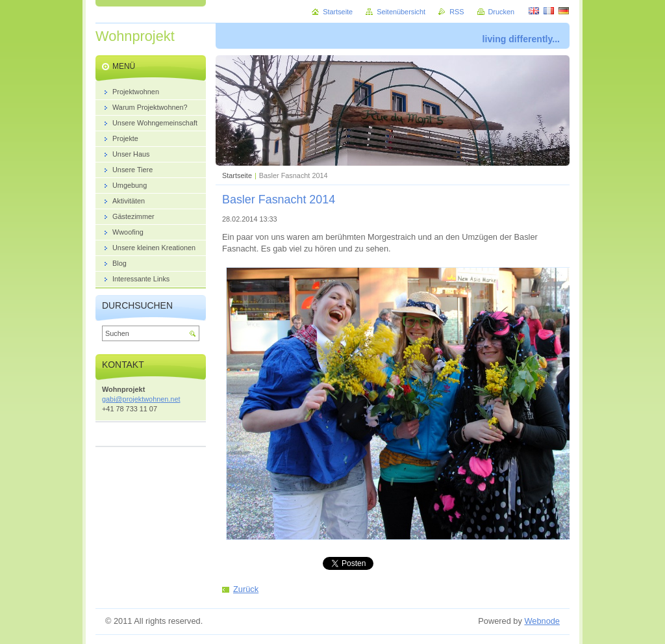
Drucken (502, 12)
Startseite (237, 175)
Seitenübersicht (401, 12)
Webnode (542, 621)
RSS (457, 12)
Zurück (246, 589)
